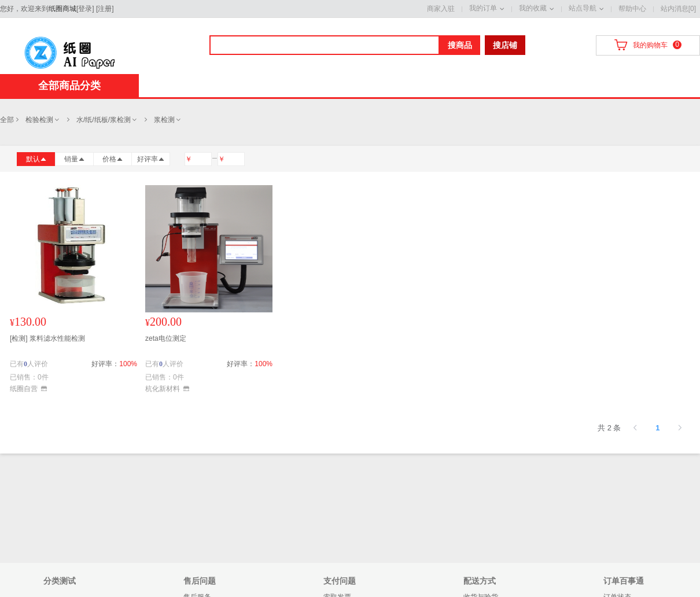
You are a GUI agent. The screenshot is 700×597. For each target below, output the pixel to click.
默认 (36, 159)
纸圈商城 (62, 9)
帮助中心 (632, 9)
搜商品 (460, 45)
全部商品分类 (69, 86)
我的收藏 (533, 8)
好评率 (151, 159)
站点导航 (583, 8)
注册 (105, 9)
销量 (75, 159)
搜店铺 (505, 45)
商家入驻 (441, 9)
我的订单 (483, 8)
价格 (113, 159)
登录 (85, 9)
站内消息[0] (678, 9)
